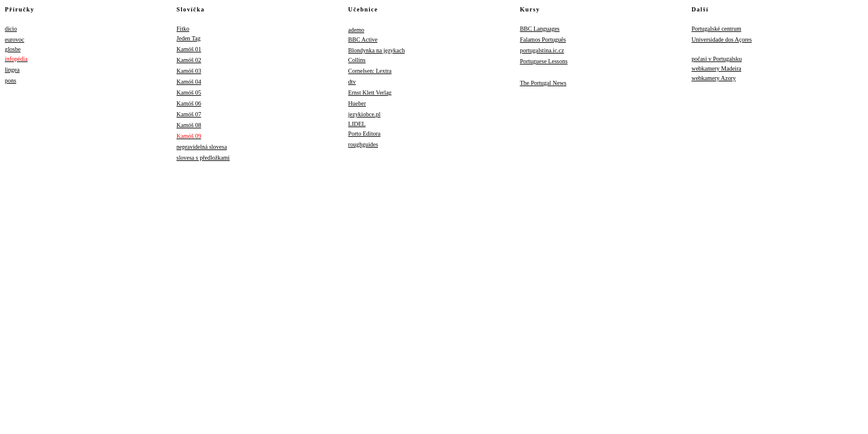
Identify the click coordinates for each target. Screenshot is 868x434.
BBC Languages (539, 29)
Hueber (357, 103)
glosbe (13, 49)
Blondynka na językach (377, 50)
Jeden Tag (189, 38)
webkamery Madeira (716, 68)
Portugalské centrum (716, 29)
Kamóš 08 (189, 125)
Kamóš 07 (189, 114)
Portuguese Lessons (543, 61)
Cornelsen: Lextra (370, 71)
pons (11, 80)
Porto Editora (365, 134)
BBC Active (363, 39)
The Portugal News (543, 83)
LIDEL (357, 124)
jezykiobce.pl (365, 114)
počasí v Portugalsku (716, 59)
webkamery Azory (714, 78)
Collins (357, 60)
